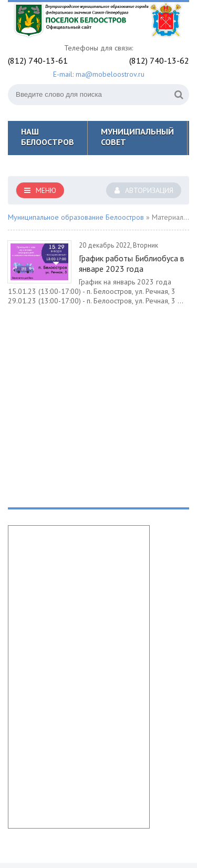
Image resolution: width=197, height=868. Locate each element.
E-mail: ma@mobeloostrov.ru (99, 74)
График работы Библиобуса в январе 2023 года (132, 263)
